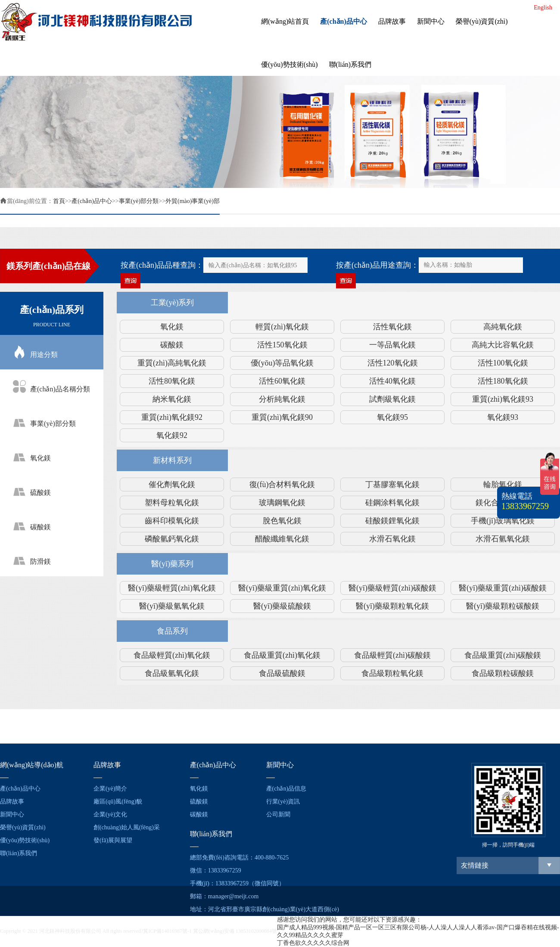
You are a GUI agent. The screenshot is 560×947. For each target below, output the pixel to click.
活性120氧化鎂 (393, 363)
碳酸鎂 (172, 345)
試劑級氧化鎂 (392, 399)
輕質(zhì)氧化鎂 (282, 327)
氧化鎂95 (392, 417)
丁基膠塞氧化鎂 (392, 484)
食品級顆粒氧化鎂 (392, 673)
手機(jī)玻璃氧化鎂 (503, 521)
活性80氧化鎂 (172, 381)
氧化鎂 (172, 327)
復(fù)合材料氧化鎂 (282, 484)
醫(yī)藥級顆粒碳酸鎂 (503, 606)
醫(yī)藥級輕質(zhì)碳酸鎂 (392, 588)
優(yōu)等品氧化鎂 (282, 363)
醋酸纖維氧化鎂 (282, 539)
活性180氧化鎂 (503, 381)
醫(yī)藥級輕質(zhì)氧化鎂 (172, 588)
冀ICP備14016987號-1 (167, 931)
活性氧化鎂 (392, 327)
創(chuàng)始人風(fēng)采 (127, 827)
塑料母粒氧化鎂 (172, 503)
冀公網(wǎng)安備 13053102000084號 (235, 931)
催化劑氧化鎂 (172, 484)
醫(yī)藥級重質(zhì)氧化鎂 (282, 588)
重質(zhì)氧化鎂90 (282, 417)
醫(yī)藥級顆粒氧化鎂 (392, 606)
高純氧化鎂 (503, 327)
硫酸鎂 (199, 802)
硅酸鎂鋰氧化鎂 (392, 521)
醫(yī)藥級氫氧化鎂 (172, 606)
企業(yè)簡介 (110, 789)
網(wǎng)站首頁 (285, 21)
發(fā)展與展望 (113, 840)
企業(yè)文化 (110, 814)
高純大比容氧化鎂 (503, 345)
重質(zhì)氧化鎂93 (503, 399)
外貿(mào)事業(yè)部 (193, 201)
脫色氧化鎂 (282, 521)
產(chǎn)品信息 (286, 789)
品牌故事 (392, 21)
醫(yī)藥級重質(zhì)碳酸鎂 (503, 588)
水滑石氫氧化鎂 (503, 539)
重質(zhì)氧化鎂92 (172, 417)
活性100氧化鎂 (503, 363)
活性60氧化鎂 (282, 381)
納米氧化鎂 (172, 399)
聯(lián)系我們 (350, 64)
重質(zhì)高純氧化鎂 (172, 363)
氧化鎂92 (172, 435)
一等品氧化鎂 (392, 345)
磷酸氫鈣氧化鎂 (172, 539)
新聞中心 (431, 21)
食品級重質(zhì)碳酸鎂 (503, 655)
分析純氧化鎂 (282, 399)
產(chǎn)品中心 (344, 21)
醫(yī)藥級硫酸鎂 (282, 606)
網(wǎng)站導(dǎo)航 (32, 765)
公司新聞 (278, 814)
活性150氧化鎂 (282, 345)
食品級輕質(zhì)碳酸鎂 (392, 655)
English (543, 8)
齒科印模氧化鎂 (172, 521)
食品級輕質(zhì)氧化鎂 (172, 655)
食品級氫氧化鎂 (172, 673)
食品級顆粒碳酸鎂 (503, 673)
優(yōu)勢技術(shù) (289, 64)
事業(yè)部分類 (139, 201)
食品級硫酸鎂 (282, 673)
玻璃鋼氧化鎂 (282, 503)
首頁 (59, 201)
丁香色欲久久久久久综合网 (313, 943)
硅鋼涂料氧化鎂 (392, 503)
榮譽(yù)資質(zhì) (482, 21)
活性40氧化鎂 (392, 381)
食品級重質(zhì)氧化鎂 (282, 655)
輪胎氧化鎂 (503, 484)
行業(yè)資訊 (283, 802)
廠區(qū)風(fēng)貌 (118, 802)
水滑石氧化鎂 (392, 539)
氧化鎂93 (503, 417)
